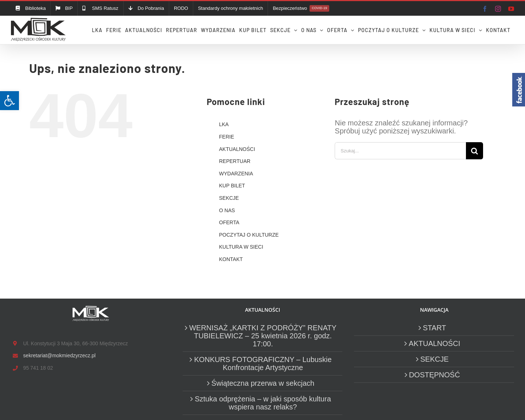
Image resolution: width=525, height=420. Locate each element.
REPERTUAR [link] (235, 161)
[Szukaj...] (400, 151)
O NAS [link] (227, 210)
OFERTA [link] (229, 222)
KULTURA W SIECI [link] (241, 247)
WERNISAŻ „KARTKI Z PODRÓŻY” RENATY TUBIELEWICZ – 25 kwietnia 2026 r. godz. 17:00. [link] (263, 336)
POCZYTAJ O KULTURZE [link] (249, 235)
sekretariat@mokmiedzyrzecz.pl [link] (60, 355)
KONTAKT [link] (231, 259)
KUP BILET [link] (232, 186)
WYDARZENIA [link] (236, 174)
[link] (9, 101)
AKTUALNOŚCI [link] (237, 149)
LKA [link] (224, 124)
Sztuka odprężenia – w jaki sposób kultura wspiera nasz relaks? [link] (263, 403)
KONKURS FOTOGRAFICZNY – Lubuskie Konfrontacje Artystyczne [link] (263, 363)
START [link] (435, 328)
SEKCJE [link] (229, 198)
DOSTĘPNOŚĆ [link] (435, 375)
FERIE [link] (227, 137)
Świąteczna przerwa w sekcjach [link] (263, 383)
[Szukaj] (475, 151)
